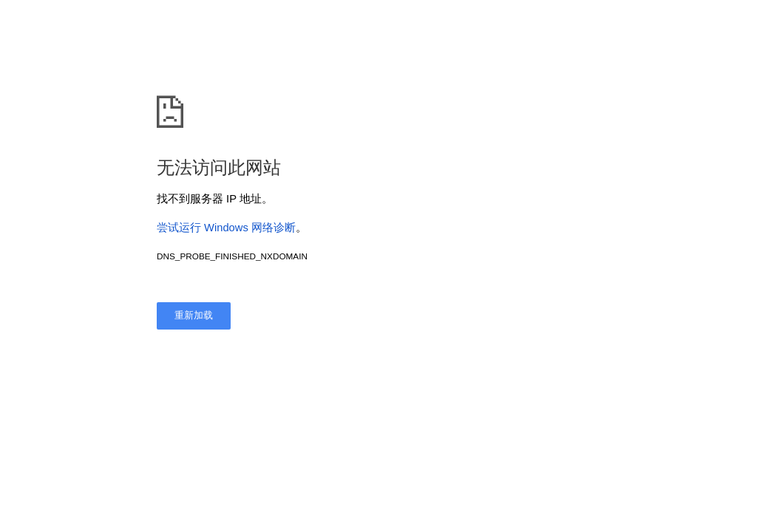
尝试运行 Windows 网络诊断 (226, 228)
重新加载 (194, 315)
